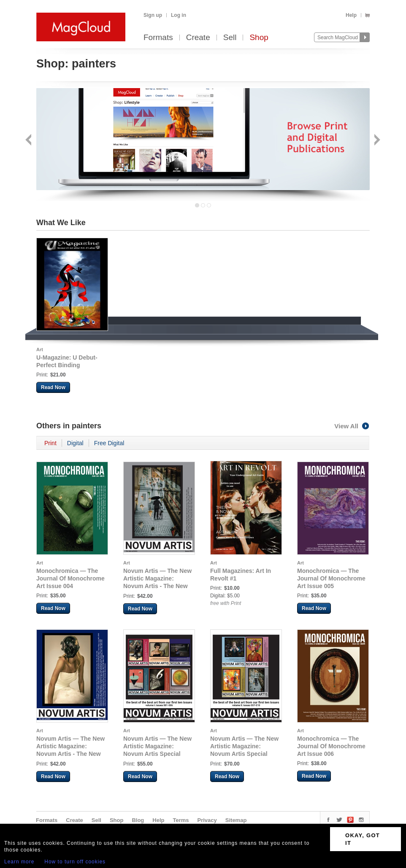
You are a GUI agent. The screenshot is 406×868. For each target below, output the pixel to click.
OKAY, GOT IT (363, 839)
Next (376, 141)
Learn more (19, 862)
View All (352, 426)
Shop (259, 38)
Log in (179, 15)
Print (50, 443)
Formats (158, 38)
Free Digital (109, 443)
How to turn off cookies (75, 862)
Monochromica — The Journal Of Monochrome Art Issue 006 (331, 746)
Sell (230, 38)
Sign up (153, 15)
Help (351, 15)
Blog (138, 820)
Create (198, 38)
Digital (75, 443)
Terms (181, 820)
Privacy (207, 820)
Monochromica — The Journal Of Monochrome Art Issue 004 (70, 578)
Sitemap (236, 820)
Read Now (53, 387)
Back (29, 141)
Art (40, 349)
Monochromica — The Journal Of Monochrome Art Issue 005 (331, 578)
